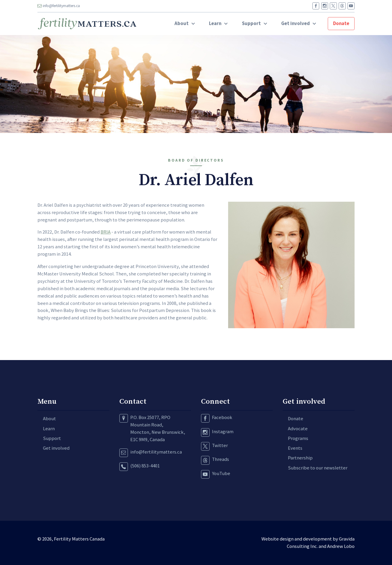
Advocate (293, 429)
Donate (341, 23)
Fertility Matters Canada (79, 539)
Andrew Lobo (341, 546)
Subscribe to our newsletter (312, 468)
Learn (43, 429)
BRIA (106, 232)
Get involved (51, 448)
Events (290, 448)
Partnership (295, 458)
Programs (293, 438)
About (44, 419)
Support (46, 438)
